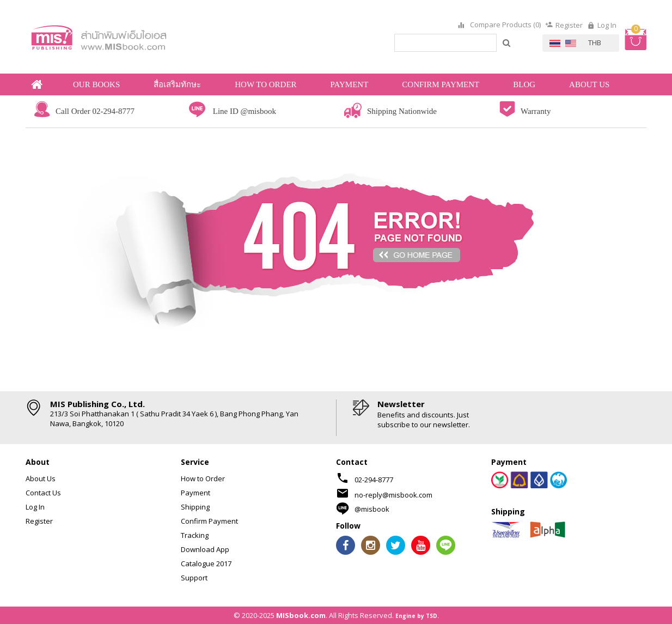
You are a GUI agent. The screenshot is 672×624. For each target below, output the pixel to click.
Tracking (195, 535)
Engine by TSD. (417, 616)
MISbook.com (301, 615)
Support (194, 578)
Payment (196, 493)
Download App (205, 549)
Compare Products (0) (505, 25)
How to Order (203, 478)
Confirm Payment (209, 521)
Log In (607, 25)
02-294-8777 (374, 480)
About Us (41, 478)
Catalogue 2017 (206, 564)
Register (569, 25)
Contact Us (43, 493)
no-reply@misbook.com (393, 495)
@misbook (372, 509)
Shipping (195, 507)
